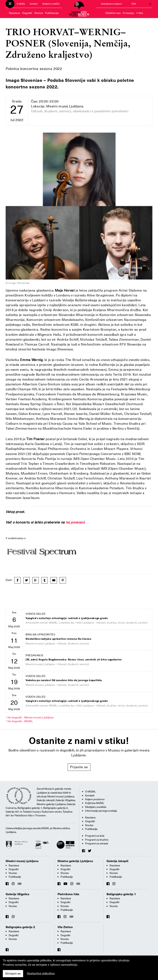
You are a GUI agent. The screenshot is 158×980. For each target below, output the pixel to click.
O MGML (21, 4)
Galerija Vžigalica (17, 894)
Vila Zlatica (65, 927)
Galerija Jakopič (118, 861)
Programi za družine (97, 840)
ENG (134, 4)
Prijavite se (79, 767)
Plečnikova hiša (68, 894)
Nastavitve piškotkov (41, 973)
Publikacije (52, 13)
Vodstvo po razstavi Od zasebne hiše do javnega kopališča (64, 680)
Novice (39, 13)
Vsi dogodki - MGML (20, 721)
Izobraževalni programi (111, 4)
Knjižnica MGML (95, 803)
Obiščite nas (113, 13)
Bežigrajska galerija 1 (121, 894)
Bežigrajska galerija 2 (20, 927)
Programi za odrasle (97, 843)
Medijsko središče (51, 4)
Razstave (15, 13)
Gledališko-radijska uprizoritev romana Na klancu (58, 639)
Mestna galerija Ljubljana (75, 861)
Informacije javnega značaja (101, 811)
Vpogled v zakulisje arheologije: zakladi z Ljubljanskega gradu (67, 618)
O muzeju (128, 13)
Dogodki (27, 13)
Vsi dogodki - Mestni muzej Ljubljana (30, 717)
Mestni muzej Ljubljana (22, 861)
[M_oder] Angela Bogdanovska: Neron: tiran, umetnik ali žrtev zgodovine (74, 660)
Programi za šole (95, 836)
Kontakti (34, 4)
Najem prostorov (95, 799)
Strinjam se (13, 974)
